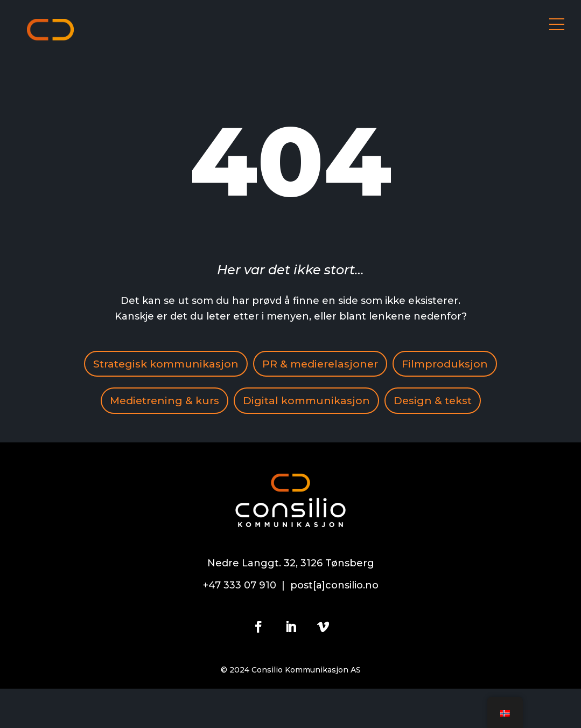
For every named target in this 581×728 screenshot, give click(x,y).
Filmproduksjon (144, 402)
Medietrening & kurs (269, 402)
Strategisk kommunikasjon (219, 364)
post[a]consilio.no (334, 625)
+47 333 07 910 (240, 625)
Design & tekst (291, 440)
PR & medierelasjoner (378, 364)
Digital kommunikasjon (416, 402)
